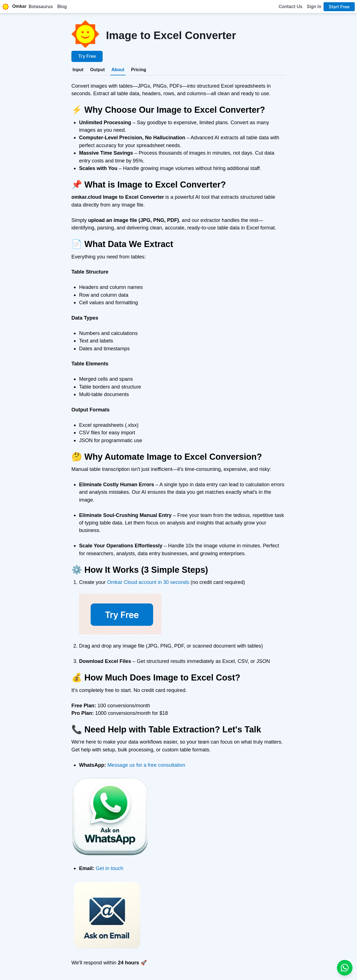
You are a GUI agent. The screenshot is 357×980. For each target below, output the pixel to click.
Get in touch (109, 868)
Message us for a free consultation (146, 765)
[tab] (78, 70)
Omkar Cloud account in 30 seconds (148, 582)
